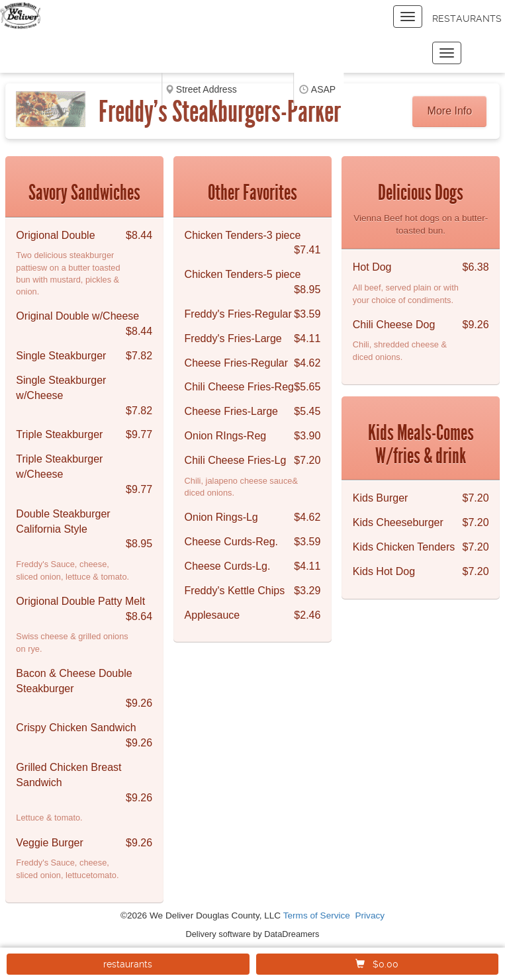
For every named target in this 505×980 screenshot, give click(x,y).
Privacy (370, 915)
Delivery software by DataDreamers (253, 934)
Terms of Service (317, 915)
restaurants (128, 964)
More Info (450, 111)
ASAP (323, 89)
